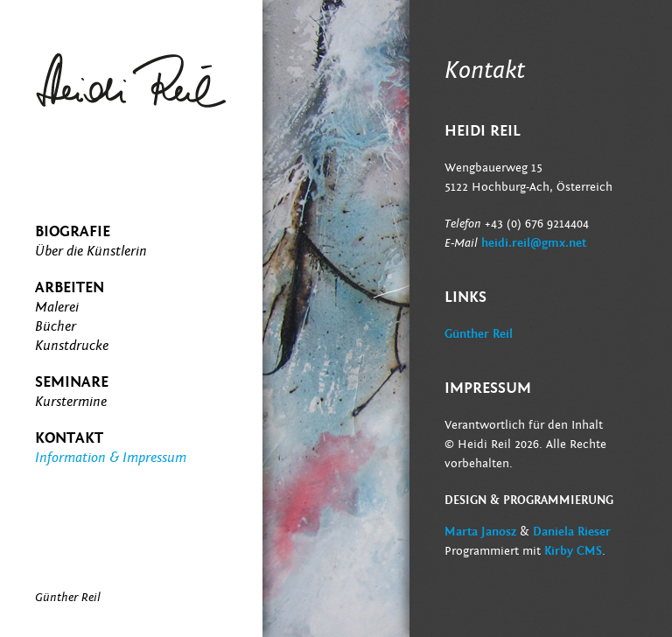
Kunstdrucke (72, 346)
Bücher (56, 326)
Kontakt (69, 438)
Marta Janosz (480, 532)
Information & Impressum (111, 458)
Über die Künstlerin (91, 251)
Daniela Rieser (572, 532)
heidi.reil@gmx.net (534, 243)
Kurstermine (71, 402)
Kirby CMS (573, 551)
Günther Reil (479, 334)
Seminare (72, 382)
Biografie (73, 231)
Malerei (57, 307)
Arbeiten (70, 287)
